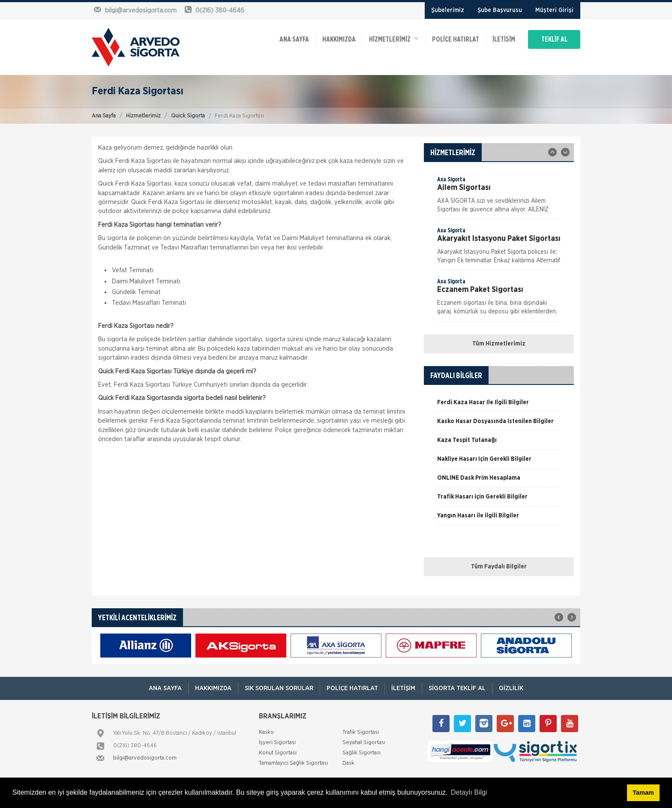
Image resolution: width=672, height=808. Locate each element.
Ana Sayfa (104, 116)
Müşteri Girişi (554, 10)
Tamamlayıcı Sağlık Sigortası (293, 763)
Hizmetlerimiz (143, 116)
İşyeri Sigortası (277, 743)
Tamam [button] (643, 793)
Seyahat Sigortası (364, 743)
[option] (499, 197)
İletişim (504, 39)
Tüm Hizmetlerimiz (499, 344)
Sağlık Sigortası (361, 753)
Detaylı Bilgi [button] (469, 792)
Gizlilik (511, 688)
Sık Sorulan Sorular (279, 688)
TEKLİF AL (554, 39)
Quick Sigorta (188, 116)
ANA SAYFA (294, 39)
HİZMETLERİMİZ (394, 39)
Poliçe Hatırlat (456, 39)
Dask (348, 763)
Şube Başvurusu (500, 10)
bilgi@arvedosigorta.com (145, 758)
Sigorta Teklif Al (457, 688)
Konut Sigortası (278, 753)
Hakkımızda (339, 39)
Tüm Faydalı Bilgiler (499, 567)
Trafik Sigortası (361, 732)
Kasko (266, 732)
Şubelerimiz (448, 10)
